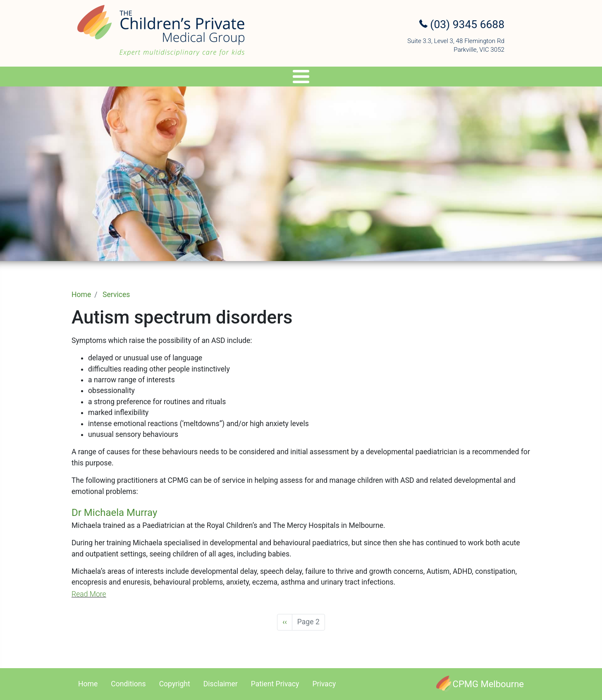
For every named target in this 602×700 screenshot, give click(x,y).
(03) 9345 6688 (462, 24)
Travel (312, 78)
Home (81, 295)
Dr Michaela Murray (114, 513)
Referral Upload (428, 78)
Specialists (161, 78)
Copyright (175, 684)
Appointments (362, 78)
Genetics (270, 78)
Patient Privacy (275, 684)
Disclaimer (221, 684)
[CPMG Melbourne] (480, 684)
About (109, 78)
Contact (485, 78)
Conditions (128, 684)
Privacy (324, 684)
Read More (89, 594)
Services (218, 78)
